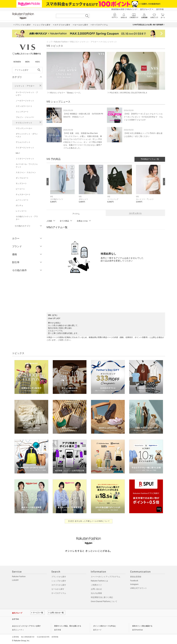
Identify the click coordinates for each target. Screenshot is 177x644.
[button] (63, 186)
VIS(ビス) (74, 42)
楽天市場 (160, 9)
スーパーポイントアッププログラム (106, 577)
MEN (27, 62)
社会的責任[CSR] (43, 637)
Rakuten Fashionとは (100, 581)
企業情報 (15, 637)
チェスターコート (23, 194)
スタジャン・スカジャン (26, 172)
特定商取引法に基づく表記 (102, 597)
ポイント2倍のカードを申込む (105, 626)
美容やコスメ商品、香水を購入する (68, 626)
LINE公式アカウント (139, 588)
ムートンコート (22, 200)
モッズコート (21, 183)
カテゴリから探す (59, 585)
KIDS (37, 62)
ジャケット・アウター (24, 86)
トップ (49, 42)
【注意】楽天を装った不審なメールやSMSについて (88, 521)
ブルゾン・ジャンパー (25, 117)
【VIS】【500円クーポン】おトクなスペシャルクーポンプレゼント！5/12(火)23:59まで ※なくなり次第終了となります (143, 117)
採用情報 (55, 637)
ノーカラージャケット (25, 101)
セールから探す (58, 589)
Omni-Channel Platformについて (104, 601)
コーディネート (135, 213)
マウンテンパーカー (24, 128)
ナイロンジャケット (24, 123)
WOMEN (17, 62)
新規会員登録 (136, 577)
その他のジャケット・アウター (27, 218)
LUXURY (15, 580)
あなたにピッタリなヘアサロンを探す (26, 626)
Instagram (134, 584)
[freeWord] (27, 70)
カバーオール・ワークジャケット (27, 166)
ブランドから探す (59, 577)
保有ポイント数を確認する (142, 626)
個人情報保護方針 (28, 637)
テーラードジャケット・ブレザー (27, 94)
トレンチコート (22, 112)
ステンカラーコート (24, 106)
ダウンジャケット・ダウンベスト (27, 135)
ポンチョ (19, 205)
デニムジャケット (23, 142)
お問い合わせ (96, 589)
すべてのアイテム (59, 593)
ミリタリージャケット (25, 159)
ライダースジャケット (25, 148)
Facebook (134, 581)
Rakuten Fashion (61, 42)
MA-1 (18, 153)
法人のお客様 (96, 593)
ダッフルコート (22, 178)
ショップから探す (59, 581)
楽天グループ (146, 9)
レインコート (21, 211)
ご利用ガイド (96, 585)
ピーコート (20, 189)
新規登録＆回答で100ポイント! (124, 9)
